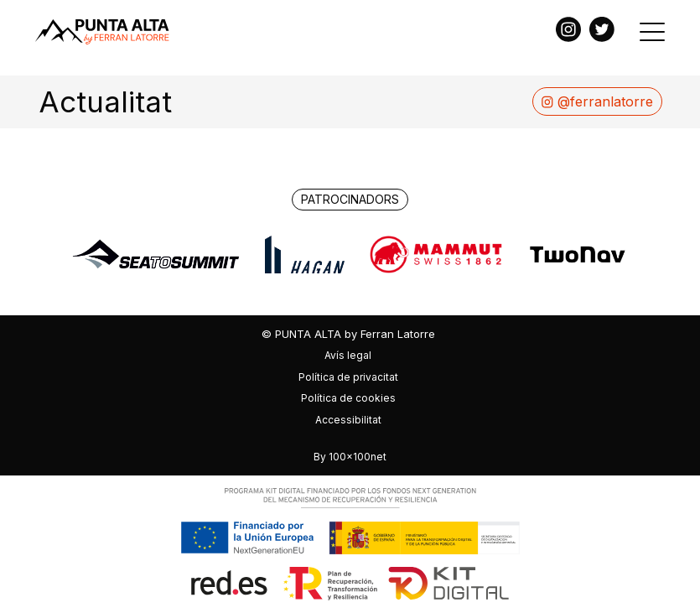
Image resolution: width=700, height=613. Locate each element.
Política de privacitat (348, 377)
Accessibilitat (348, 420)
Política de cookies (348, 398)
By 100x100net (350, 457)
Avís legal (348, 355)
